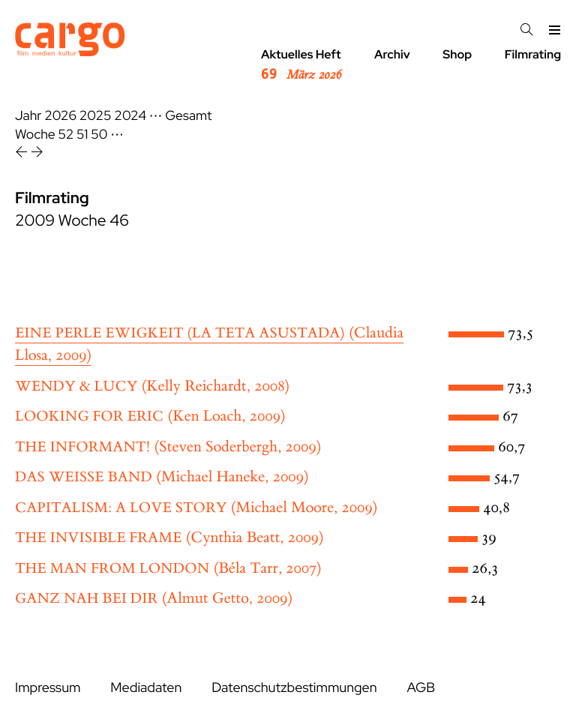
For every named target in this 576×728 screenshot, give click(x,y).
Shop (457, 54)
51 (82, 135)
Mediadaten (146, 688)
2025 (96, 116)
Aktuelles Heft (301, 65)
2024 (130, 116)
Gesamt (188, 116)
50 (99, 135)
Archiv (392, 54)
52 (66, 135)
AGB (421, 688)
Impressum (48, 688)
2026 (60, 116)
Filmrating (533, 54)
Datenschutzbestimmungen (294, 688)
